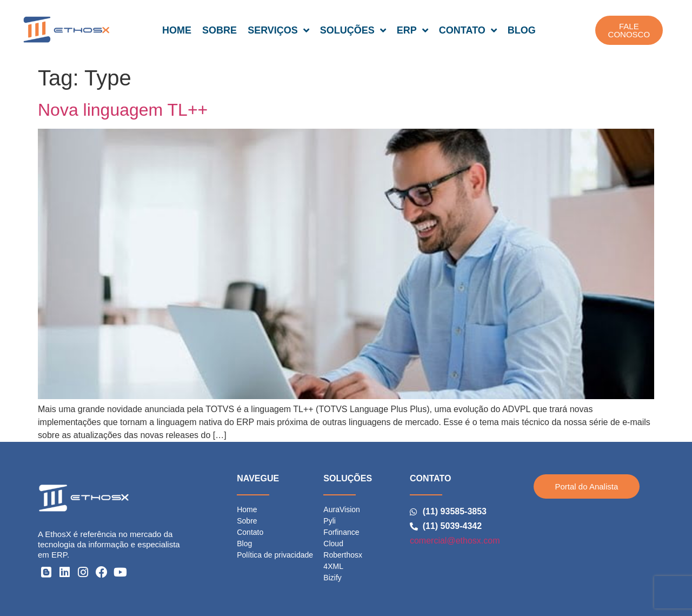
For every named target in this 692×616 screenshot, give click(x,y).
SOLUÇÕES (353, 30)
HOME (177, 30)
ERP (412, 30)
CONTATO (468, 30)
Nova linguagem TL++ (123, 110)
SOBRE (219, 30)
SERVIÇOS (278, 30)
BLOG (522, 30)
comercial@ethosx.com (455, 541)
